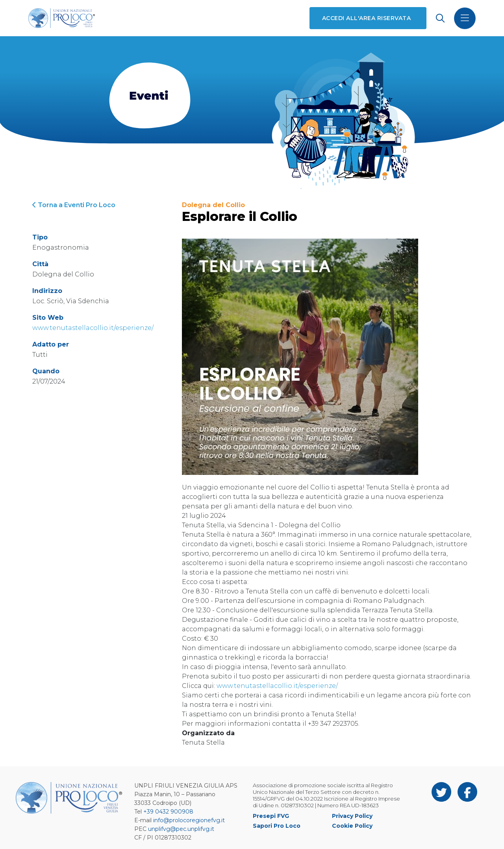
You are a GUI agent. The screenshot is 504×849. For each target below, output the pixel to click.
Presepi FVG (271, 816)
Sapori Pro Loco (277, 826)
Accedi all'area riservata (366, 18)
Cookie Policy (352, 826)
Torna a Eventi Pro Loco (74, 205)
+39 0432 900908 (168, 812)
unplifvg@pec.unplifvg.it (181, 829)
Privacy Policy (352, 816)
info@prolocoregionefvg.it (189, 820)
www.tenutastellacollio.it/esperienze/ (93, 328)
